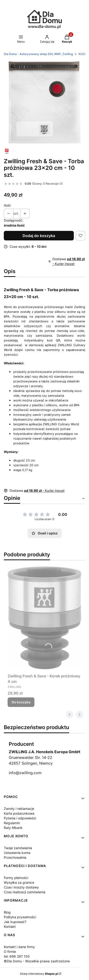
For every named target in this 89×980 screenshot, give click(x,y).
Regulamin (12, 823)
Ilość (7, 205)
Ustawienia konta (17, 853)
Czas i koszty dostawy (21, 887)
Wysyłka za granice (19, 882)
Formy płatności (16, 878)
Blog (7, 912)
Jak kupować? (15, 922)
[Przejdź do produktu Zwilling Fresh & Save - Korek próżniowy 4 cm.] (44, 618)
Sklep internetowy (39, 974)
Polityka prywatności (20, 917)
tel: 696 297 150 (17, 956)
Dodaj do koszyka (39, 236)
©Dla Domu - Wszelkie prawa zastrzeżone (37, 961)
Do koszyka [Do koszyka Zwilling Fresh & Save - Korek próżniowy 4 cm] (21, 702)
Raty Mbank (13, 828)
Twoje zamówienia (18, 848)
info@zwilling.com (25, 773)
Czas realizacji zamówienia (25, 892)
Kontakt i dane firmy (19, 947)
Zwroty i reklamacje (19, 809)
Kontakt (10, 927)
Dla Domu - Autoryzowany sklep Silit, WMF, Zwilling (38, 54)
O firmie (10, 952)
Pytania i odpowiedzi (20, 818)
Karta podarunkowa (19, 813)
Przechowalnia (15, 857)
